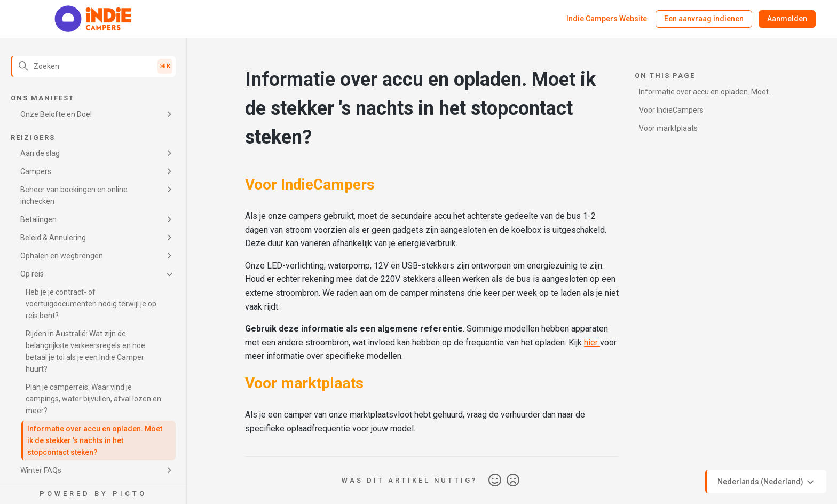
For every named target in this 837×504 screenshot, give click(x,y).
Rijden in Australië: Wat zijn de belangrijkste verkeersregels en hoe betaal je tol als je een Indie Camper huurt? (85, 351)
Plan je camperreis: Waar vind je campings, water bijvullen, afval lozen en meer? (93, 399)
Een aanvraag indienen (704, 19)
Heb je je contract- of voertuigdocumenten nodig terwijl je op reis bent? (91, 304)
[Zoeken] (93, 66)
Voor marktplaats (668, 128)
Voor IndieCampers (671, 110)
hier (592, 342)
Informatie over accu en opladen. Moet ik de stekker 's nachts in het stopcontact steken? (95, 440)
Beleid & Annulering (53, 238)
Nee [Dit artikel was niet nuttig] (513, 481)
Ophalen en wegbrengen (62, 256)
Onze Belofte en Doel (56, 114)
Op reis (32, 274)
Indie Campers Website (607, 19)
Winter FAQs (41, 470)
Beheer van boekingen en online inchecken (74, 195)
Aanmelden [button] (787, 19)
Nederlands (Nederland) (767, 482)
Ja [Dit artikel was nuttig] (495, 481)
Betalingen (38, 219)
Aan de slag (40, 153)
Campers (36, 171)
